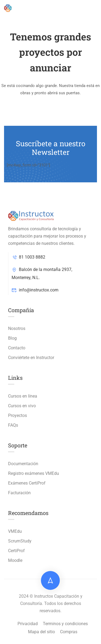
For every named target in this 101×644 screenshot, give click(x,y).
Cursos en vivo (22, 406)
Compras (69, 632)
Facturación (19, 493)
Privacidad (28, 624)
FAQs (13, 425)
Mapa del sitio (41, 632)
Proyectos (18, 415)
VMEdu (15, 531)
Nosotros (17, 328)
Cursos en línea (23, 396)
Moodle (15, 560)
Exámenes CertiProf (27, 483)
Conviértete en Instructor (31, 358)
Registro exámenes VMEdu (34, 473)
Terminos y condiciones (65, 624)
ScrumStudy (20, 541)
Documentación (23, 464)
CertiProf (16, 551)
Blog (12, 338)
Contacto (17, 348)
